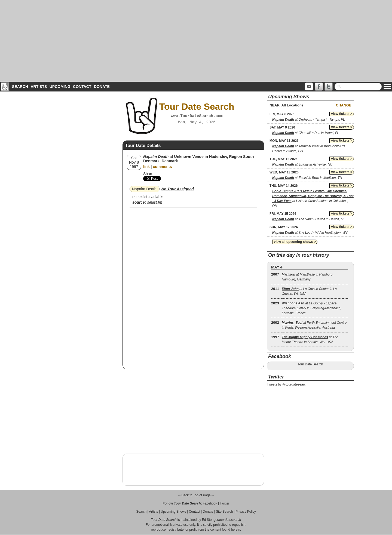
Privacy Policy (246, 512)
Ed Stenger (210, 520)
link (146, 167)
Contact (82, 87)
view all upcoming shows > (295, 242)
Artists (39, 87)
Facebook (210, 503)
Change (344, 105)
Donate (102, 87)
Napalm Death (144, 189)
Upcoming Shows (173, 512)
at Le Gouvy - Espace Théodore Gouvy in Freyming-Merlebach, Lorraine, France (312, 308)
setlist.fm (154, 202)
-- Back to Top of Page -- (196, 495)
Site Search (224, 512)
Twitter (224, 503)
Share (148, 174)
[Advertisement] (196, 41)
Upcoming (60, 87)
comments (163, 167)
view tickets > (342, 114)
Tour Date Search (310, 364)
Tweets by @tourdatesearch (287, 384)
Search (20, 87)
